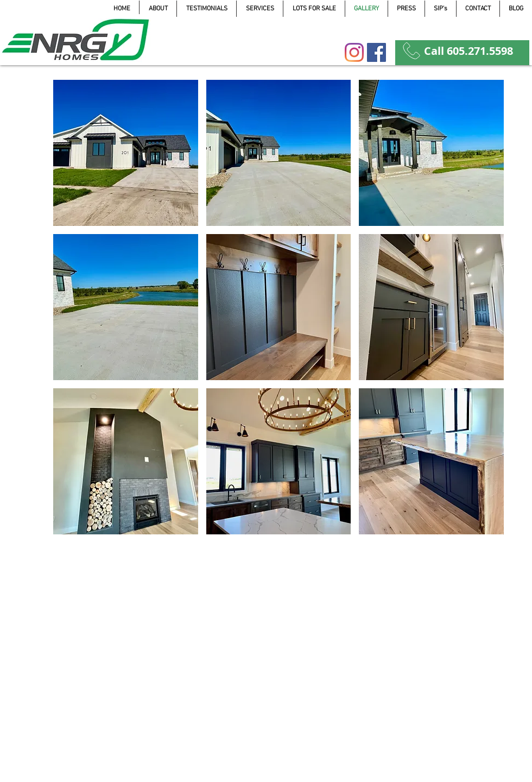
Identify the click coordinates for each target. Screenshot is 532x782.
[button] (126, 153)
